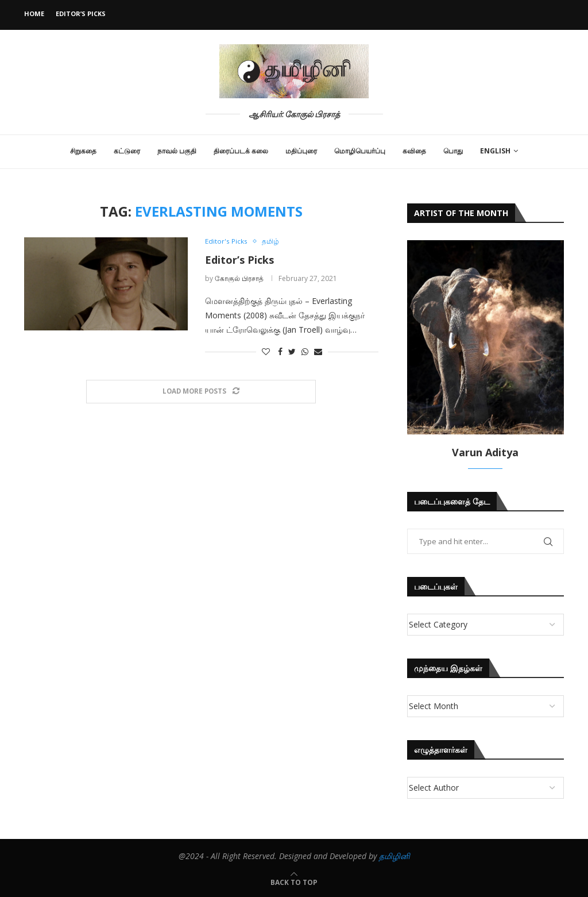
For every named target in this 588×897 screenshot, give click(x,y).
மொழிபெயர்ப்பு (360, 151)
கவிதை (414, 151)
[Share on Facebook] (280, 352)
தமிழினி (394, 856)
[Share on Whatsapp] (305, 352)
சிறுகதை (83, 151)
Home (34, 14)
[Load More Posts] (201, 392)
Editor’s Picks (81, 14)
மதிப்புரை (301, 151)
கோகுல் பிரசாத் (239, 278)
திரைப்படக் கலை (241, 151)
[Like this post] (266, 352)
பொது (453, 151)
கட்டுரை (127, 151)
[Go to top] (294, 882)
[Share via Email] (318, 352)
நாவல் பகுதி (177, 151)
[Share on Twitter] (292, 352)
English (495, 151)
